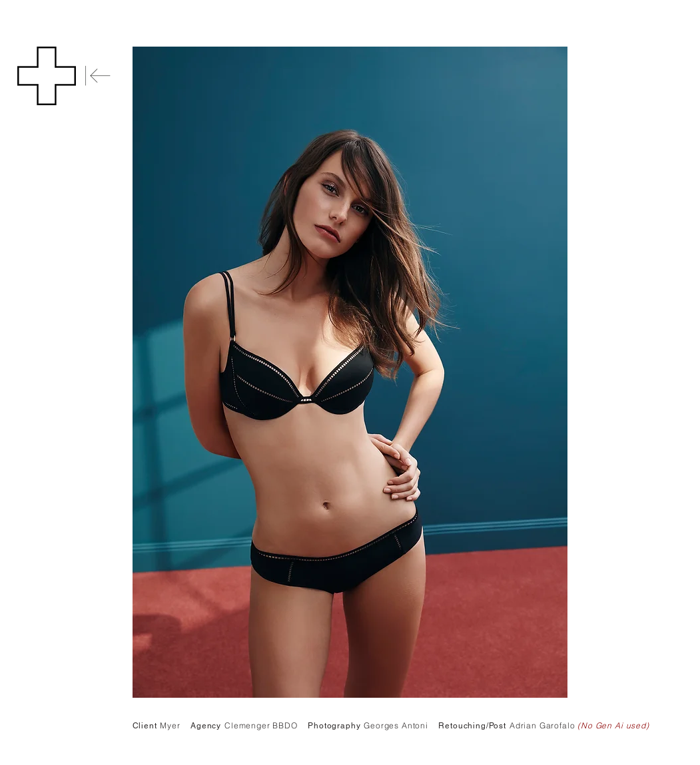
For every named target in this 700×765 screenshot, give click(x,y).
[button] (47, 76)
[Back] (98, 76)
